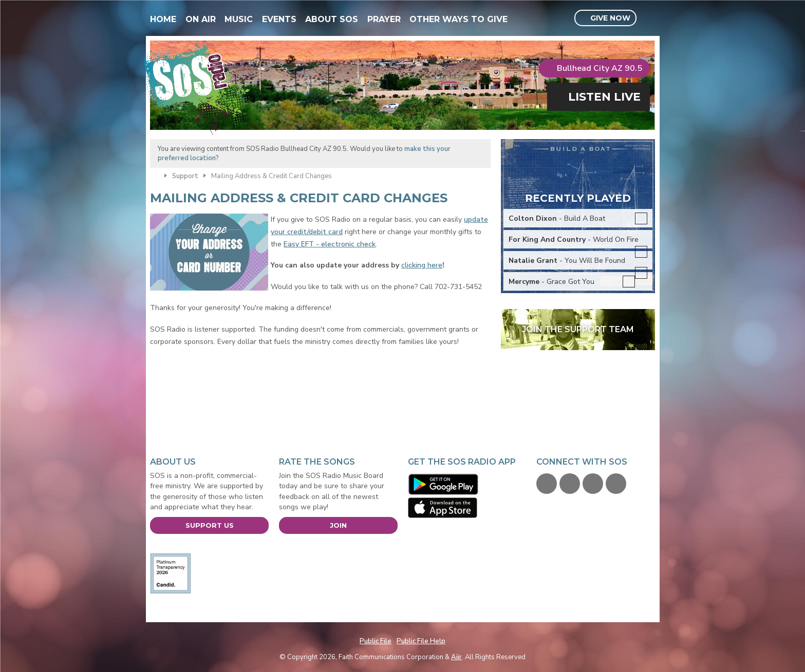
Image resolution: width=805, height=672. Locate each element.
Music (239, 19)
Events (279, 19)
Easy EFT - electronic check (330, 244)
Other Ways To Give (458, 19)
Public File (376, 641)
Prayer (384, 19)
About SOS (332, 19)
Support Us (210, 525)
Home (163, 19)
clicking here (422, 265)
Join (338, 525)
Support (185, 176)
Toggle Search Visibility (649, 18)
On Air (201, 19)
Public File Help (421, 641)
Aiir (456, 657)
